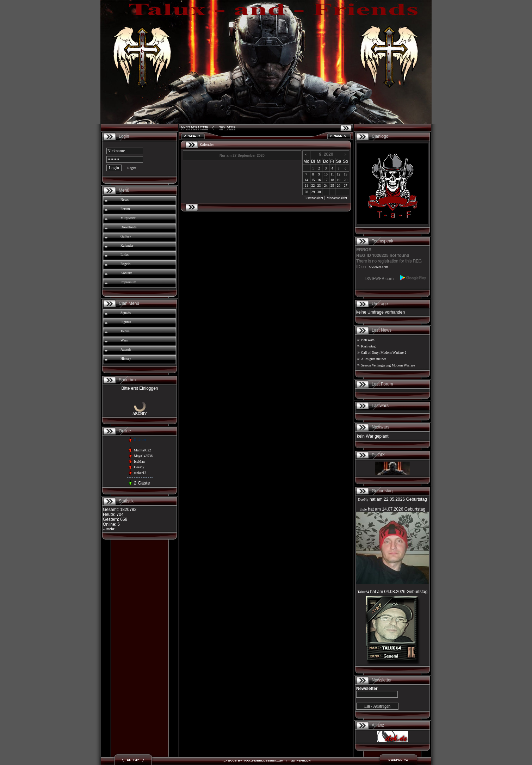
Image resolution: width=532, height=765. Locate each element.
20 (346, 180)
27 (346, 186)
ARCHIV (140, 414)
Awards (126, 349)
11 (332, 174)
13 (346, 174)
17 (326, 180)
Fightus (126, 322)
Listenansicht (314, 198)
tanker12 (140, 473)
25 (332, 186)
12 (339, 174)
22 (313, 186)
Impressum (128, 282)
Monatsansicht (337, 198)
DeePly (139, 467)
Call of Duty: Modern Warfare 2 (384, 353)
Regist (132, 168)
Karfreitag (368, 346)
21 (307, 186)
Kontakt (126, 273)
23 (319, 186)
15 (313, 180)
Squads (126, 313)
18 (332, 180)
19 (339, 180)
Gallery (126, 236)
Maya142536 (143, 456)
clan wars (368, 340)
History (126, 359)
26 (339, 186)
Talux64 (363, 592)
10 (326, 174)
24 (326, 186)
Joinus (125, 331)
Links (125, 255)
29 (313, 192)
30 (319, 192)
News (125, 200)
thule (363, 509)
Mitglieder (128, 218)
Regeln (125, 264)
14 (307, 180)
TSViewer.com (378, 267)
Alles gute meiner (374, 359)
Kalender (127, 245)
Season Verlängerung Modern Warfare (388, 365)
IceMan (139, 461)
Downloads (129, 227)
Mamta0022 (142, 450)
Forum (125, 209)
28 (307, 192)
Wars (124, 340)
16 (319, 180)
